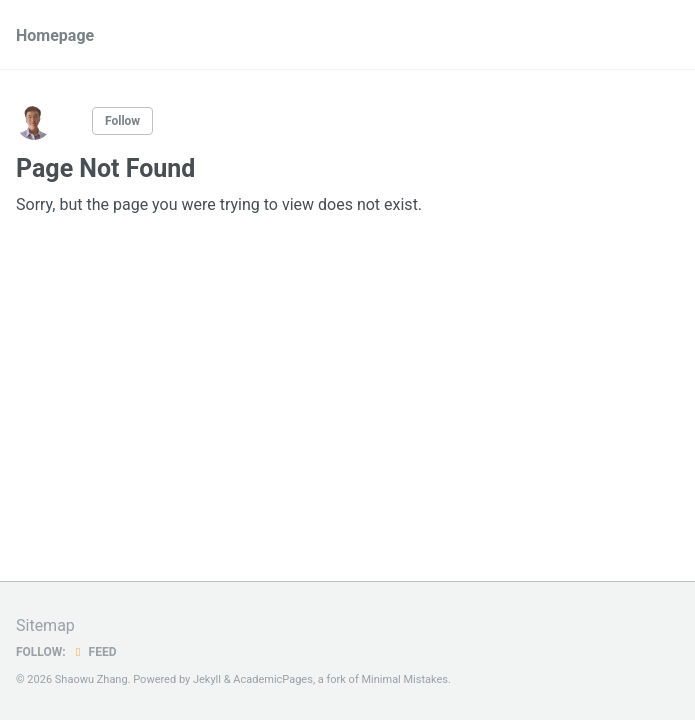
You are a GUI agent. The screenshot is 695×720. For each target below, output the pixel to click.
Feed (94, 652)
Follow (122, 121)
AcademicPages (273, 679)
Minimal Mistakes (404, 679)
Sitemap (45, 625)
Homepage (55, 35)
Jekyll (207, 679)
